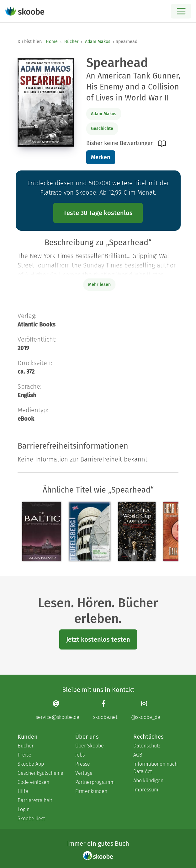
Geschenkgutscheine (40, 773)
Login (24, 809)
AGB (138, 755)
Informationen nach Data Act (155, 768)
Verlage (84, 773)
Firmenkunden (91, 791)
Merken (101, 157)
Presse (83, 764)
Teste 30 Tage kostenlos (98, 213)
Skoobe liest (31, 819)
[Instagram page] (146, 710)
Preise (24, 755)
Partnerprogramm (95, 782)
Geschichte (102, 129)
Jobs (80, 755)
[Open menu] (181, 11)
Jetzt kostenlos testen (98, 639)
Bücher (71, 42)
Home (52, 42)
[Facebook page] (105, 710)
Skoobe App (31, 764)
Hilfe (23, 791)
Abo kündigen (148, 781)
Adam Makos (98, 42)
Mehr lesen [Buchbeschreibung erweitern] (99, 285)
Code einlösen (33, 782)
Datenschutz (147, 746)
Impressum (146, 790)
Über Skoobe (90, 746)
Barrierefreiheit (35, 800)
